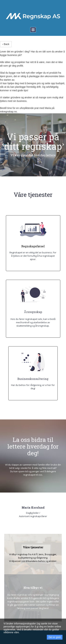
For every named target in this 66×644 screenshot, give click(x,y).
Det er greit (55, 637)
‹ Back (6, 44)
